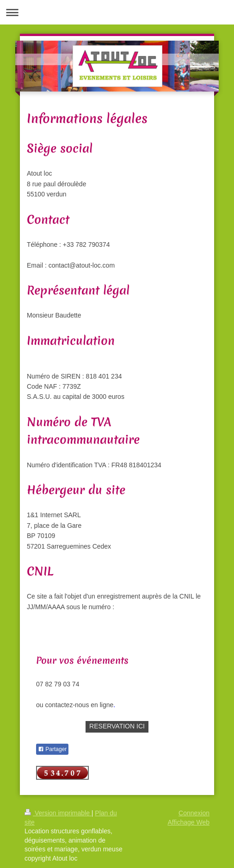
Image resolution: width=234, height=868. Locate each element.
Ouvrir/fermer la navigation (117, 12)
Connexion (194, 813)
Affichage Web (188, 822)
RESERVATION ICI (117, 726)
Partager (52, 749)
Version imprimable (58, 813)
